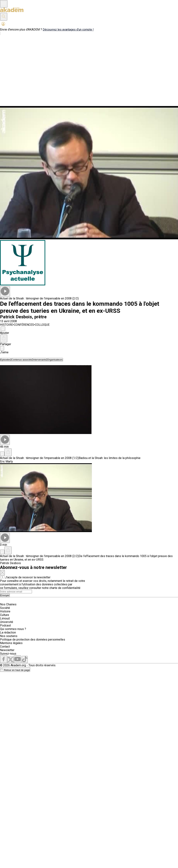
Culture (5, 615)
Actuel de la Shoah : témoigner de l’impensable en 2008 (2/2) (39, 298)
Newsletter (7, 650)
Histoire (5, 611)
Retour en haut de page (15, 670)
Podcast (5, 625)
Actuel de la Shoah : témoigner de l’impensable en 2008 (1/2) (39, 458)
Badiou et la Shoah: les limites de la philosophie (110, 458)
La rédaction (8, 632)
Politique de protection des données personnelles (33, 640)
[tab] (5, 360)
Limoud (5, 618)
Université (7, 622)
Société (5, 608)
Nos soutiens (9, 636)
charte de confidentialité (65, 588)
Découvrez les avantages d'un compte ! (68, 30)
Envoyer (5, 595)
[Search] (16, 592)
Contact (5, 647)
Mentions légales (11, 643)
